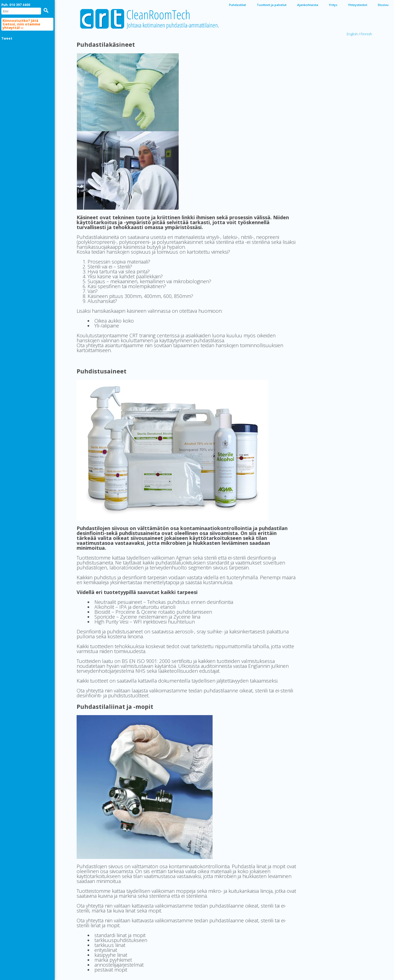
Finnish (366, 34)
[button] (46, 10)
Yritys (333, 5)
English (352, 34)
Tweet (7, 38)
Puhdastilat (237, 5)
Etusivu (383, 5)
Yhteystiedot (358, 5)
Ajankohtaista (308, 5)
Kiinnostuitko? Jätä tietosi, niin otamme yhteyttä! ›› (21, 24)
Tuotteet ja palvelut (272, 5)
